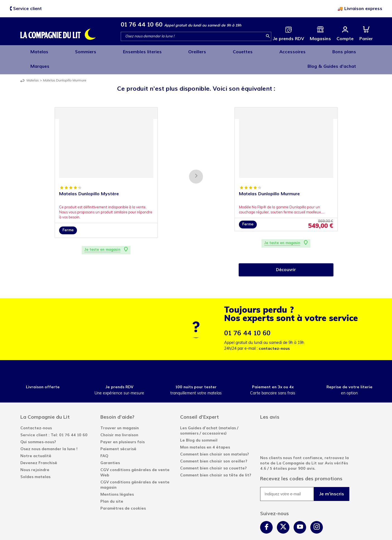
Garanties (110, 447)
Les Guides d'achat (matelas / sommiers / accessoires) (209, 414)
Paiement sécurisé (118, 433)
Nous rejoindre (35, 454)
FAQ (104, 440)
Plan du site (112, 485)
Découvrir (286, 253)
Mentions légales (117, 478)
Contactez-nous (36, 412)
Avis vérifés (336, 447)
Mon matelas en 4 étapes (205, 431)
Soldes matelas (35, 461)
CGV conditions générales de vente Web (135, 456)
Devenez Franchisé (39, 447)
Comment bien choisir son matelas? (215, 438)
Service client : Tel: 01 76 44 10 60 (54, 419)
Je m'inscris (332, 478)
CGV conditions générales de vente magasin (135, 469)
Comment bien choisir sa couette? (213, 452)
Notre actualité (36, 440)
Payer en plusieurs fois (123, 426)
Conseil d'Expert (199, 401)
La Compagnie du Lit (45, 401)
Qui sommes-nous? (38, 426)
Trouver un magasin (120, 412)
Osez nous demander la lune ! (49, 433)
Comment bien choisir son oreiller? (214, 445)
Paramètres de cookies (123, 492)
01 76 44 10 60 (142, 24)
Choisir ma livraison (119, 419)
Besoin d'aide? (117, 401)
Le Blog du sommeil (199, 424)
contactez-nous (274, 332)
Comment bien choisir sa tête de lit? (216, 459)
